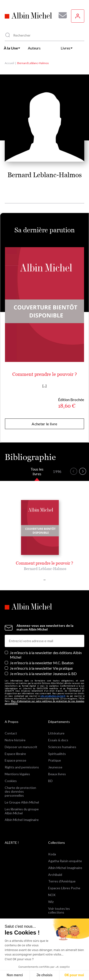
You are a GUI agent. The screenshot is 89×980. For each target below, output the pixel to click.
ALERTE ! (12, 843)
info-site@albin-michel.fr (53, 696)
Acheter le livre (44, 424)
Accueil (9, 63)
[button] (74, 471)
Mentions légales (17, 774)
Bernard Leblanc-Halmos (45, 569)
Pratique (55, 760)
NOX (52, 895)
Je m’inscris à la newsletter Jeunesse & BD (43, 674)
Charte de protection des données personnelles (20, 792)
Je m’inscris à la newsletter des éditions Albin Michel (46, 655)
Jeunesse (55, 767)
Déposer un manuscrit (21, 747)
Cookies (11, 781)
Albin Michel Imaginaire (22, 820)
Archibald (55, 875)
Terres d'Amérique (62, 881)
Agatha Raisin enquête (65, 861)
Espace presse (15, 760)
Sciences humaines (62, 747)
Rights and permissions (22, 767)
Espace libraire (15, 754)
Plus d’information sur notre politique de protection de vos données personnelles (44, 702)
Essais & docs (58, 740)
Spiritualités (57, 754)
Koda (52, 854)
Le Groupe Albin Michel (22, 802)
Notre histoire (15, 740)
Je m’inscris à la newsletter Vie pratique (41, 668)
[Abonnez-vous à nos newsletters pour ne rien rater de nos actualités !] (61, 15)
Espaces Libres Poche (64, 888)
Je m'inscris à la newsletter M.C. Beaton (42, 663)
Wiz (51, 902)
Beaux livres (57, 774)
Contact (11, 733)
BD (50, 781)
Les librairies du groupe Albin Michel (22, 811)
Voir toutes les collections (59, 910)
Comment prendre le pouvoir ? (45, 374)
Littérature (56, 733)
